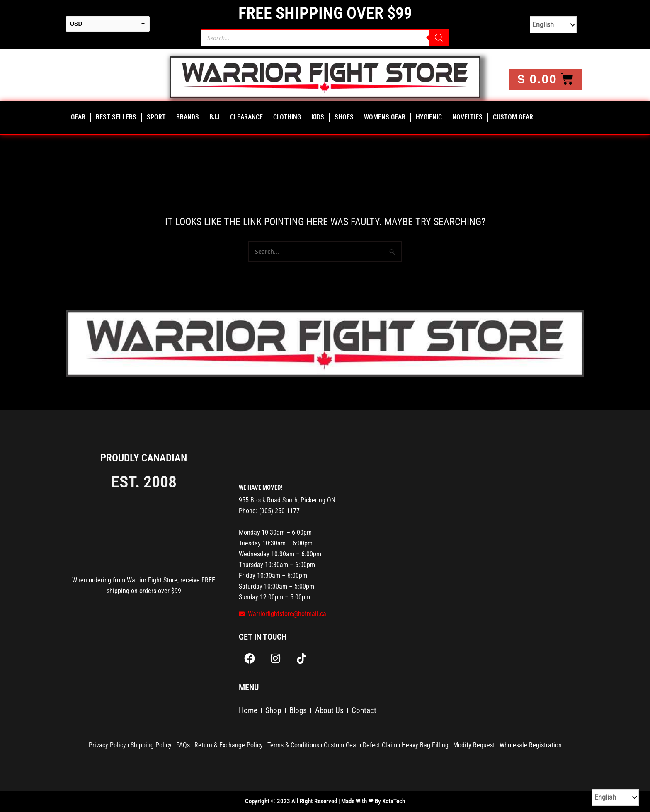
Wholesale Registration (531, 745)
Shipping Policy (151, 745)
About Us (334, 712)
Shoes (344, 117)
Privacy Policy (107, 745)
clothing (287, 117)
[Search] (439, 38)
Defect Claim (380, 745)
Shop (275, 712)
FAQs (183, 745)
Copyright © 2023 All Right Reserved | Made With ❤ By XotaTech (325, 801)
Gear (78, 117)
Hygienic (429, 117)
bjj (215, 117)
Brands (188, 117)
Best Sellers (116, 117)
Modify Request (474, 745)
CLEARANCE (246, 117)
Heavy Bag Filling (425, 745)
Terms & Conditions (293, 745)
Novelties (467, 117)
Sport (156, 117)
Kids (318, 117)
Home (248, 712)
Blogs (301, 712)
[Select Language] (553, 25)
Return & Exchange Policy (229, 745)
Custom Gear (513, 117)
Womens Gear (385, 117)
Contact (371, 712)
